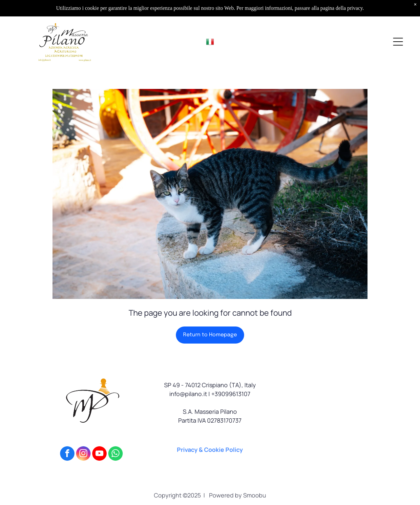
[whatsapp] (115, 454)
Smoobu (255, 495)
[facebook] (67, 454)
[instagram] (83, 454)
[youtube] (99, 454)
